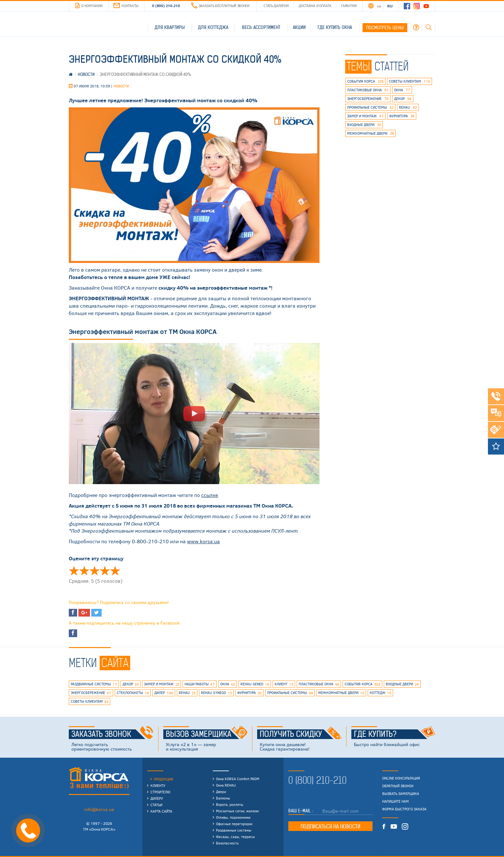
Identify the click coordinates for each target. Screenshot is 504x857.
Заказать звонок (112, 734)
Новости (121, 86)
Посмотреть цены (385, 28)
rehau (408, 107)
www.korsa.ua (203, 541)
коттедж (380, 693)
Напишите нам (396, 801)
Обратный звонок (398, 786)
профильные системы (370, 107)
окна (402, 90)
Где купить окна (335, 27)
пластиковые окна (368, 90)
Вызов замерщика (207, 734)
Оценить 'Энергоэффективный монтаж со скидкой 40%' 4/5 (105, 571)
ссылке (210, 495)
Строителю (160, 792)
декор (403, 99)
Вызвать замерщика (401, 794)
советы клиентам (410, 81)
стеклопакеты (133, 693)
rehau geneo (255, 684)
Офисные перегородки (234, 824)
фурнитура (402, 116)
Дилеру (157, 798)
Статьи (156, 805)
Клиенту (158, 785)
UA (379, 6)
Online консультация (401, 778)
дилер (164, 693)
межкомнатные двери (370, 133)
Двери (221, 792)
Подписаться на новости (330, 826)
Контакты (126, 6)
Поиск (428, 27)
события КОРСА (365, 81)
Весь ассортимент (261, 27)
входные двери (364, 125)
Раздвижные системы (234, 830)
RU (390, 6)
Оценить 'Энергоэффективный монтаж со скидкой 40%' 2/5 (84, 571)
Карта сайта (161, 811)
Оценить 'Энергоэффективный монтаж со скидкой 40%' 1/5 (74, 571)
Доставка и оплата (315, 6)
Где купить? (395, 734)
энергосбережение (368, 99)
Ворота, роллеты (230, 804)
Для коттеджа (213, 27)
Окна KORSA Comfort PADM (238, 779)
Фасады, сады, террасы (235, 837)
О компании (89, 6)
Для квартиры (170, 27)
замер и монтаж (365, 116)
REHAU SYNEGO (216, 693)
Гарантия (349, 6)
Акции (299, 27)
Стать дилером (276, 6)
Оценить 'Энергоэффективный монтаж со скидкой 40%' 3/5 (94, 571)
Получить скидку (301, 734)
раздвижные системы (94, 684)
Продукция (163, 779)
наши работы (200, 684)
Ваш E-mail (300, 811)
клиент (284, 684)
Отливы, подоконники (233, 817)
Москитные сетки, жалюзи (237, 811)
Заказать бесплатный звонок (221, 6)
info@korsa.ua (99, 809)
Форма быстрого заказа (404, 809)
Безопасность (227, 843)
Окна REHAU (226, 785)
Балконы (223, 798)
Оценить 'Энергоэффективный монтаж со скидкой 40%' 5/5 (115, 571)
